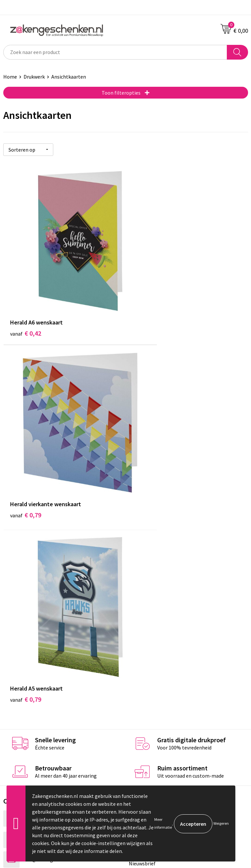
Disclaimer (141, 698)
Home (10, 77)
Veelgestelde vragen (151, 627)
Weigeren (221, 823)
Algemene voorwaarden (155, 668)
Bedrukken (141, 597)
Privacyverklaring (148, 688)
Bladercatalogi (145, 567)
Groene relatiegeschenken (158, 587)
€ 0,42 (26, 300)
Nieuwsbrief (142, 617)
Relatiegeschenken (150, 577)
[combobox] (115, 52)
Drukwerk (34, 77)
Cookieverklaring (148, 678)
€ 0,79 (148, 300)
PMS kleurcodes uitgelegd (158, 607)
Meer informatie (163, 823)
